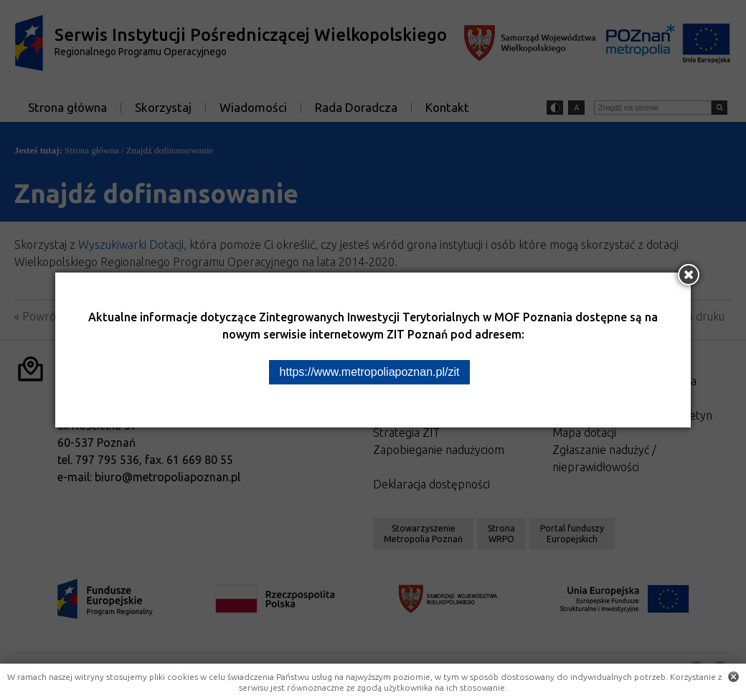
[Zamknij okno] (689, 275)
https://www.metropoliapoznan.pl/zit (370, 372)
